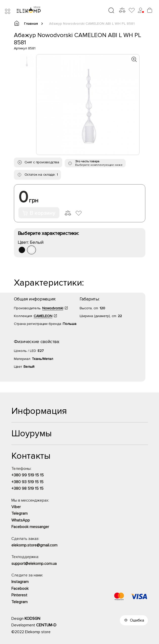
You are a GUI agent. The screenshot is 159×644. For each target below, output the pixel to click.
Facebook (20, 589)
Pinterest (19, 595)
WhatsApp (21, 520)
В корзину (39, 213)
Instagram (20, 582)
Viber (16, 507)
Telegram (19, 513)
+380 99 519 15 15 (28, 475)
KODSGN (32, 619)
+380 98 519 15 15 (27, 488)
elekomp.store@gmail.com (34, 545)
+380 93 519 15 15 (27, 482)
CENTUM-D (46, 625)
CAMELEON (43, 316)
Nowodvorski (53, 308)
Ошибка (137, 620)
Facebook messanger (30, 527)
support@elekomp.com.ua (34, 564)
